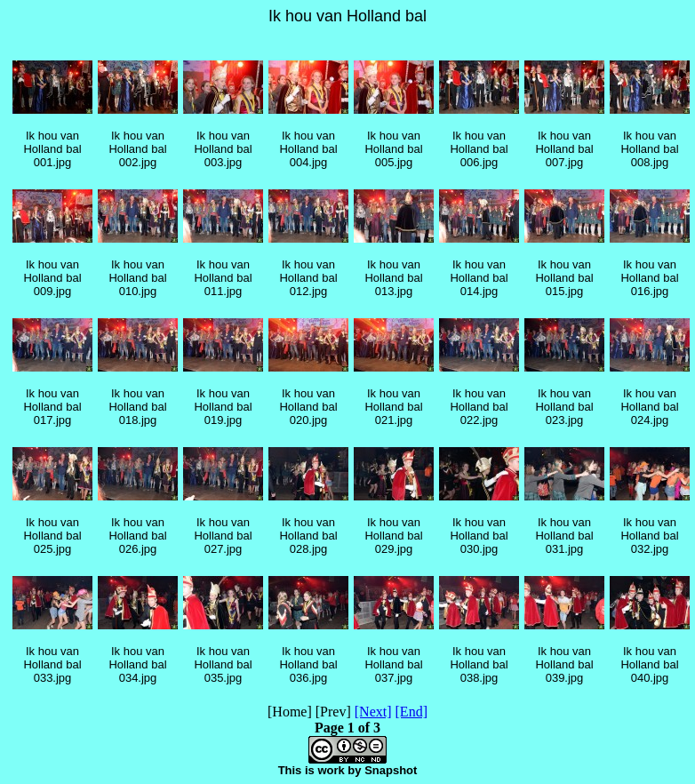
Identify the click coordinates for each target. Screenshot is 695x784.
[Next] (373, 712)
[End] (411, 712)
